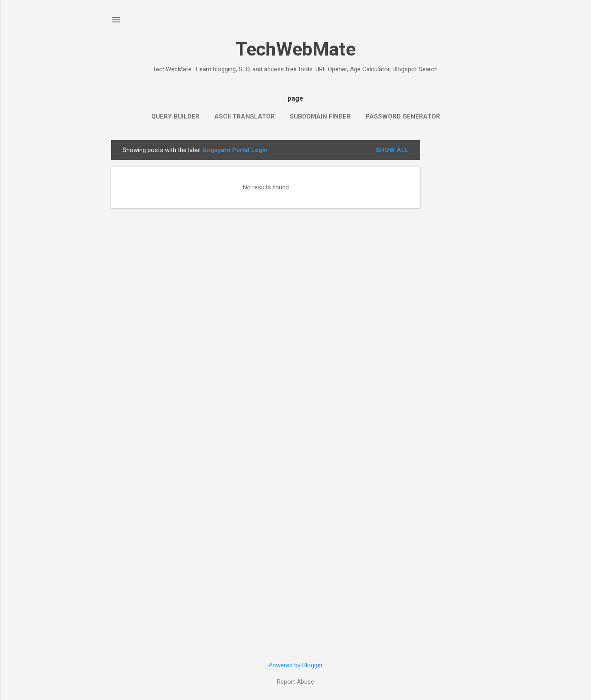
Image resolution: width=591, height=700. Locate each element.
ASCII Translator (245, 116)
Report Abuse (295, 682)
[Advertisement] (453, 264)
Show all (392, 150)
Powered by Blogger (296, 665)
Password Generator (403, 116)
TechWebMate (296, 49)
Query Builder (175, 116)
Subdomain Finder (320, 116)
